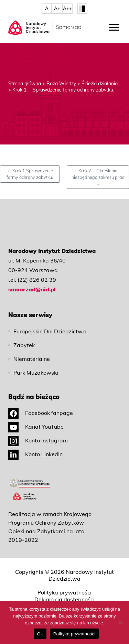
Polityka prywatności (64, 592)
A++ (67, 8)
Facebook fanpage (41, 413)
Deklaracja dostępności (64, 599)
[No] (120, 622)
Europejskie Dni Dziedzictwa (50, 331)
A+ (57, 8)
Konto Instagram (38, 440)
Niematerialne (32, 359)
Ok (40, 634)
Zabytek (24, 345)
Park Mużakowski (36, 373)
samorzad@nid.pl (32, 289)
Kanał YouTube (36, 427)
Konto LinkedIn (35, 454)
